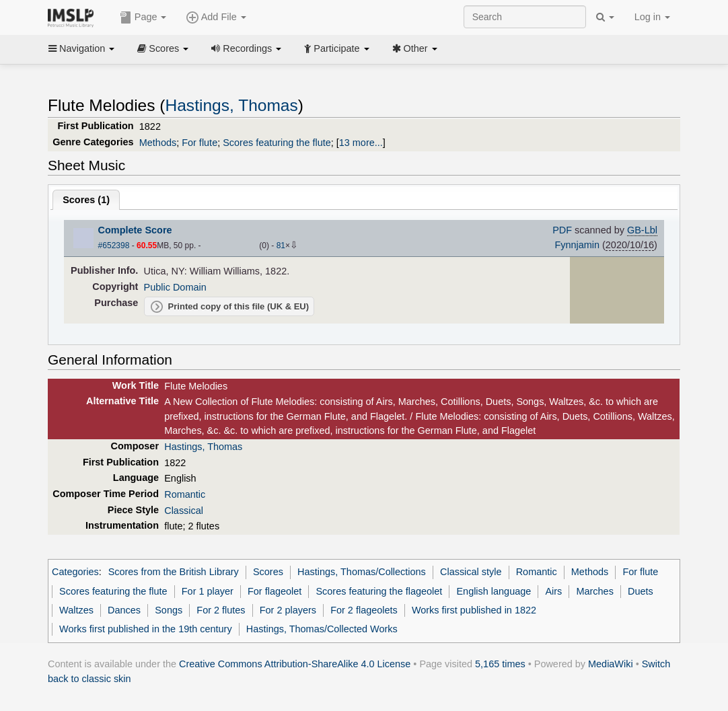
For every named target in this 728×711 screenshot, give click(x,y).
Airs (553, 591)
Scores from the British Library (174, 572)
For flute (199, 143)
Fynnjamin (577, 245)
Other (415, 48)
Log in (652, 17)
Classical (184, 511)
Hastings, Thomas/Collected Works (322, 629)
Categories (75, 572)
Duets (641, 591)
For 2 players (288, 610)
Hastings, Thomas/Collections (362, 572)
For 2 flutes (221, 610)
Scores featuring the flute (277, 143)
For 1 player (208, 591)
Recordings (246, 48)
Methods (158, 143)
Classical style (471, 572)
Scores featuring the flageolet (379, 591)
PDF (562, 230)
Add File (216, 17)
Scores (163, 48)
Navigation (81, 48)
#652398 (114, 246)
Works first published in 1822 (474, 610)
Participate (336, 48)
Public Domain (175, 287)
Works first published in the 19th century (146, 629)
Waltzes (76, 610)
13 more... (361, 143)
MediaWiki (611, 664)
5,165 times (500, 664)
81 (281, 246)
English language (494, 591)
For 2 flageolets (364, 610)
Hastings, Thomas (232, 105)
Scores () (86, 200)
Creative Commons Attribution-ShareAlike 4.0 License (295, 664)
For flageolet (275, 591)
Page (143, 17)
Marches (595, 591)
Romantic (185, 494)
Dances (124, 610)
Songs (169, 610)
